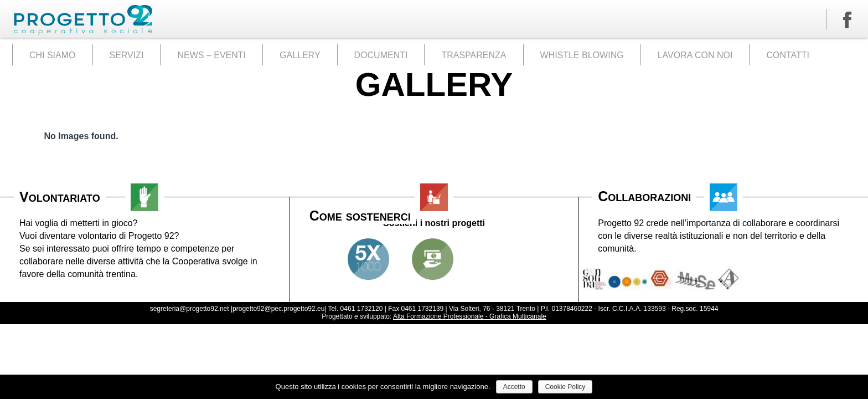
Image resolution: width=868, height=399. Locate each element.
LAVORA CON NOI (695, 55)
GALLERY (300, 55)
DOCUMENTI (381, 55)
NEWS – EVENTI (211, 55)
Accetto (514, 387)
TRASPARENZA (474, 55)
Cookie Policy (565, 387)
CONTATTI (788, 55)
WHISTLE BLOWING (582, 55)
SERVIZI (127, 55)
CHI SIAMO (53, 55)
